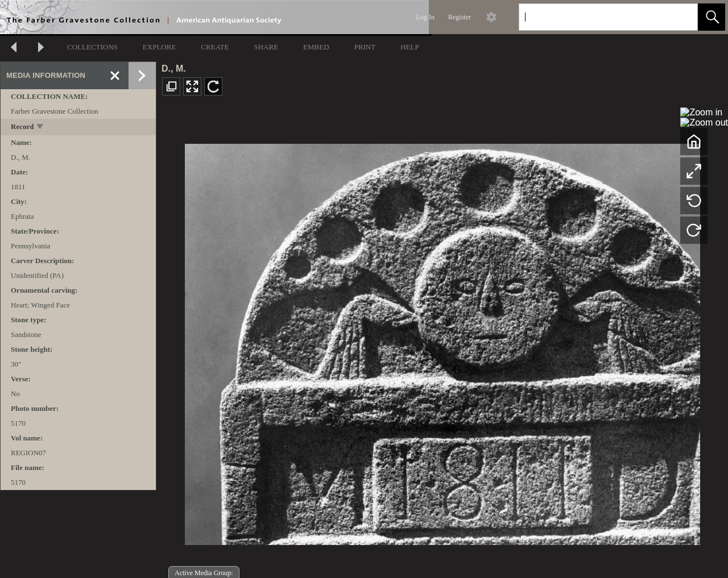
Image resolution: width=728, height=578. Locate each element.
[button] (712, 17)
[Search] (595, 17)
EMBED (316, 47)
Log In (425, 17)
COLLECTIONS (92, 47)
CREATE (215, 47)
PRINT (365, 47)
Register (460, 17)
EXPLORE (160, 47)
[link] (680, 17)
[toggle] (41, 128)
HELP (410, 47)
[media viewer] (442, 341)
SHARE (266, 47)
